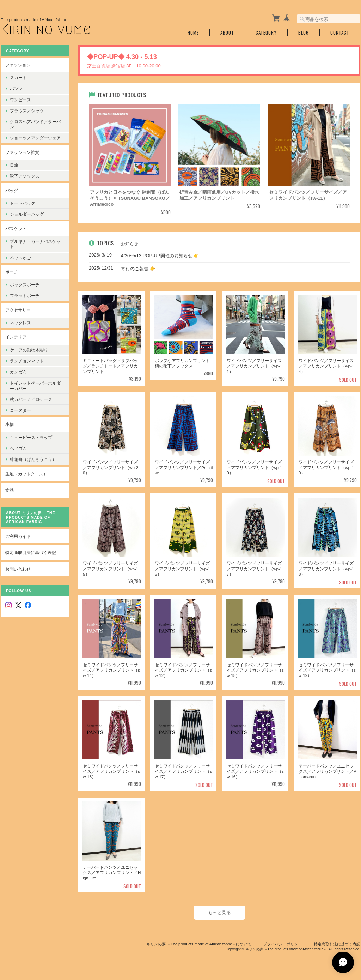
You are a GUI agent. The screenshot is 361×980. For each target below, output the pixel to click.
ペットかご (20, 258)
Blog (304, 33)
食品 (10, 490)
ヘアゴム (18, 448)
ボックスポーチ (25, 285)
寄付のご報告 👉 (138, 269)
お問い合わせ (18, 569)
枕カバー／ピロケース (31, 399)
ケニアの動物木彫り (29, 350)
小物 (10, 424)
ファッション (18, 65)
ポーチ (12, 272)
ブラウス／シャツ (27, 111)
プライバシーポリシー (282, 944)
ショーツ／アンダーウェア (35, 138)
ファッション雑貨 (22, 152)
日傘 (14, 165)
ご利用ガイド (18, 536)
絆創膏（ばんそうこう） (33, 459)
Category (266, 33)
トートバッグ (23, 203)
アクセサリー (18, 310)
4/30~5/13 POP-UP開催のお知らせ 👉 (160, 256)
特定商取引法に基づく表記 (31, 552)
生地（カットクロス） (26, 474)
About (227, 33)
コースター (20, 410)
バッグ (12, 190)
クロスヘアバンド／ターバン (35, 124)
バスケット (16, 229)
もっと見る (219, 912)
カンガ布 (18, 372)
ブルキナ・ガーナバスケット (35, 244)
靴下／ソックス (25, 176)
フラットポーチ (25, 296)
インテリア (16, 337)
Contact (340, 33)
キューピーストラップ (31, 437)
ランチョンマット (27, 361)
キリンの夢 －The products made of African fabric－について (199, 944)
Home (193, 33)
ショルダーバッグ (27, 214)
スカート (18, 77)
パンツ (16, 88)
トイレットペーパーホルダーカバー (35, 386)
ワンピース (20, 100)
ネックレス (20, 323)
